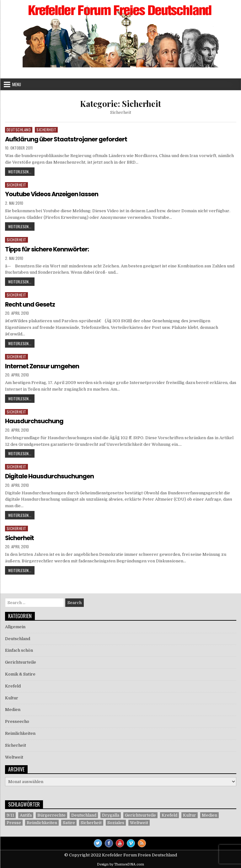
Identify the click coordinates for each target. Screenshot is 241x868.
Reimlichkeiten (20, 732)
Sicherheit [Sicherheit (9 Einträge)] (91, 822)
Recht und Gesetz (31, 304)
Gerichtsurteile (21, 661)
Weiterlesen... (21, 172)
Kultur (12, 697)
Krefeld (13, 685)
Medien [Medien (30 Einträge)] (209, 814)
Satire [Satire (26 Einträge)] (69, 822)
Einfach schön (19, 649)
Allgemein (15, 626)
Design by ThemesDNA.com (120, 863)
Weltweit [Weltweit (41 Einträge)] (139, 822)
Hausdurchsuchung (35, 420)
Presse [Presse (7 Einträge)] (14, 822)
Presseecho (17, 721)
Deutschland (19, 130)
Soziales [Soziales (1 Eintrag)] (116, 822)
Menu (17, 84)
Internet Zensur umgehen (42, 366)
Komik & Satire (20, 673)
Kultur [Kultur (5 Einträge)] (190, 814)
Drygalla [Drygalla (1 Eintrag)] (111, 814)
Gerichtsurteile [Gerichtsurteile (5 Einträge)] (140, 814)
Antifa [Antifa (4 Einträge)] (26, 814)
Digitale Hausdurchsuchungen (50, 476)
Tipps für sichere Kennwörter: (48, 249)
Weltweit (14, 756)
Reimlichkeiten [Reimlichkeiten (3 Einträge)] (42, 822)
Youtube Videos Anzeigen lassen (53, 194)
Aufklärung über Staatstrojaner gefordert (67, 139)
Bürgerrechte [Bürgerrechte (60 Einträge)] (51, 814)
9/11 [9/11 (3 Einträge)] (10, 814)
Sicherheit (46, 130)
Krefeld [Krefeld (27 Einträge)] (169, 814)
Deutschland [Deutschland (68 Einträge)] (84, 814)
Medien (13, 709)
